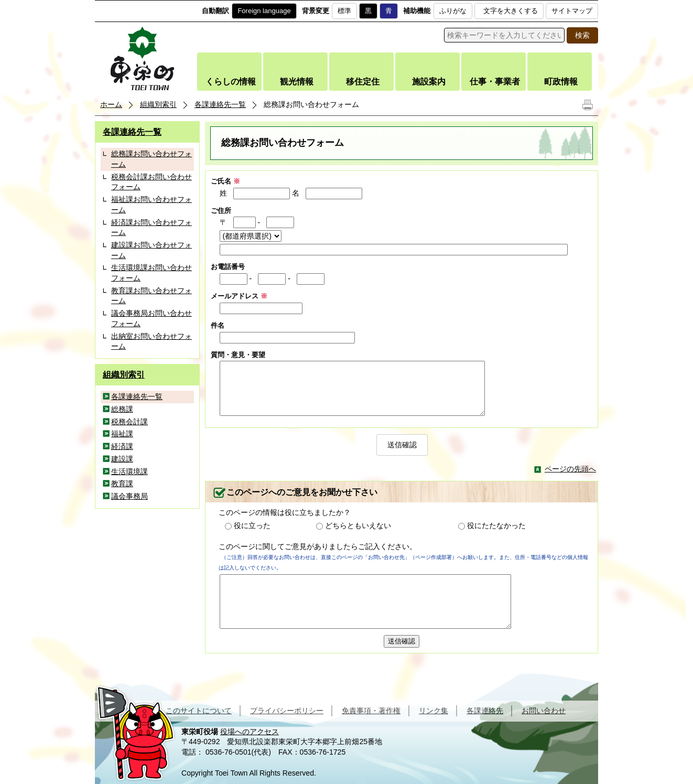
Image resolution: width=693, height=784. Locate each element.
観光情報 (297, 82)
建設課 (122, 459)
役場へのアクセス (250, 732)
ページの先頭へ (570, 469)
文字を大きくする (511, 11)
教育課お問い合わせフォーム (151, 296)
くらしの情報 (231, 82)
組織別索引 (158, 104)
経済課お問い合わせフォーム (151, 228)
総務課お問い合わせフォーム (151, 159)
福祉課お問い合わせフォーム (151, 205)
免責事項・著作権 (371, 711)
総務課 (122, 409)
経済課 (122, 446)
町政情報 (561, 82)
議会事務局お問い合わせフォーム (151, 318)
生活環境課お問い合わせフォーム (151, 273)
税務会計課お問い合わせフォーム (151, 182)
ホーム (111, 104)
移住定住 (363, 82)
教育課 (122, 484)
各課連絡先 (485, 711)
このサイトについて (199, 711)
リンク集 (434, 711)
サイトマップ (572, 11)
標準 (344, 11)
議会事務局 (129, 496)
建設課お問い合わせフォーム (151, 250)
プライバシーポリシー (287, 711)
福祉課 (122, 434)
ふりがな (453, 11)
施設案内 (429, 82)
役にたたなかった (496, 525)
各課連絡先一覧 (220, 104)
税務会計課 (129, 422)
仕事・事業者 (495, 82)
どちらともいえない (358, 525)
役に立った (252, 525)
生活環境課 (129, 471)
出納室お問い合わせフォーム (151, 341)
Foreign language (264, 11)
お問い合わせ (544, 711)
